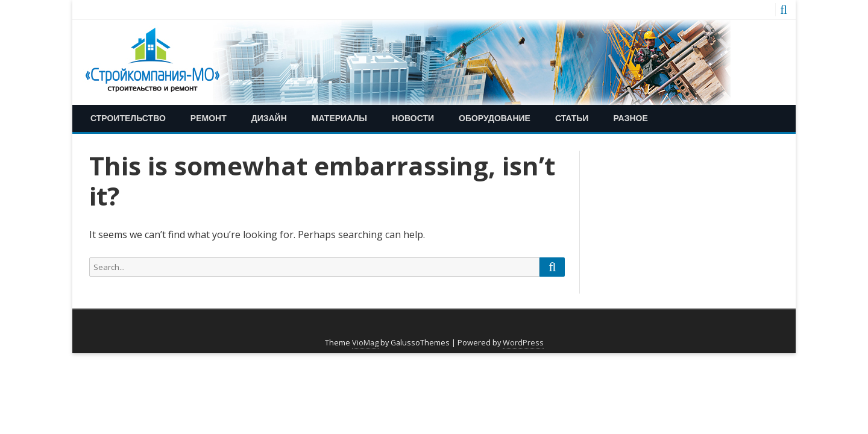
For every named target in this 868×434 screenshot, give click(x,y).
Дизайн (269, 118)
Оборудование (495, 118)
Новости (413, 118)
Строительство (128, 118)
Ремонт (209, 118)
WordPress (523, 343)
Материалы (339, 118)
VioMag (365, 343)
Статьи (572, 118)
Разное (630, 118)
